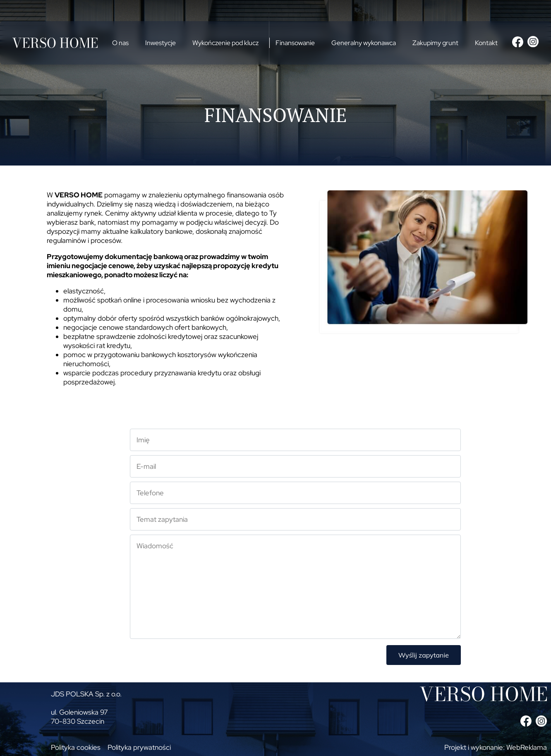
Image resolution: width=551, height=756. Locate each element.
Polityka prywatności (139, 747)
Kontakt (486, 43)
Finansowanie (295, 43)
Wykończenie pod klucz (225, 43)
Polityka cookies (76, 747)
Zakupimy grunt (435, 43)
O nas (120, 43)
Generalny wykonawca (364, 43)
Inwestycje (161, 43)
